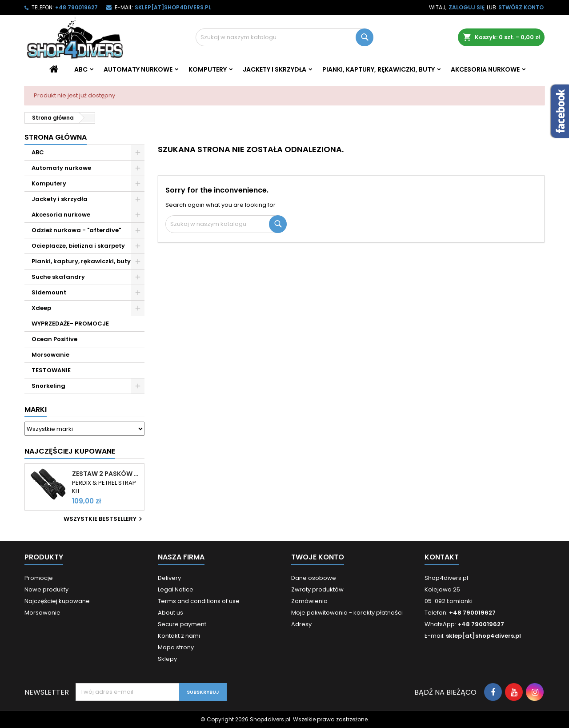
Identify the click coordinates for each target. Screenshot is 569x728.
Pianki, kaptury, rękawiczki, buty (379, 69)
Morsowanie (50, 355)
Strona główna (56, 137)
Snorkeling (48, 386)
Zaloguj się (467, 7)
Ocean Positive (54, 339)
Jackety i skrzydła (274, 69)
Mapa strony (176, 647)
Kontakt (442, 557)
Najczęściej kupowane (57, 601)
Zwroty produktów (317, 589)
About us (170, 613)
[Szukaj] (284, 37)
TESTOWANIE (51, 370)
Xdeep (41, 308)
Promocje (39, 578)
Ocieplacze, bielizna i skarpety (78, 246)
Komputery (208, 69)
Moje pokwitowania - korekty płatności (347, 613)
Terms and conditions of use (199, 601)
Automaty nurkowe (138, 69)
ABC (81, 69)
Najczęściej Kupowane (70, 451)
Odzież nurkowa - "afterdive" (76, 230)
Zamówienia (309, 601)
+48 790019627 (76, 7)
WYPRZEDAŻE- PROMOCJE (70, 324)
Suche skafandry (58, 277)
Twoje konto (318, 557)
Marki (36, 409)
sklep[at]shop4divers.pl (173, 7)
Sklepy (167, 659)
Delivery (169, 578)
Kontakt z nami (179, 636)
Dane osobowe (314, 578)
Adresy (301, 624)
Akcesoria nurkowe (485, 69)
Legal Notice (176, 589)
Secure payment (182, 624)
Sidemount (49, 292)
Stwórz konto (521, 7)
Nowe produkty (46, 589)
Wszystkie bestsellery (104, 519)
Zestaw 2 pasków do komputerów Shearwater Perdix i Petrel (106, 474)
